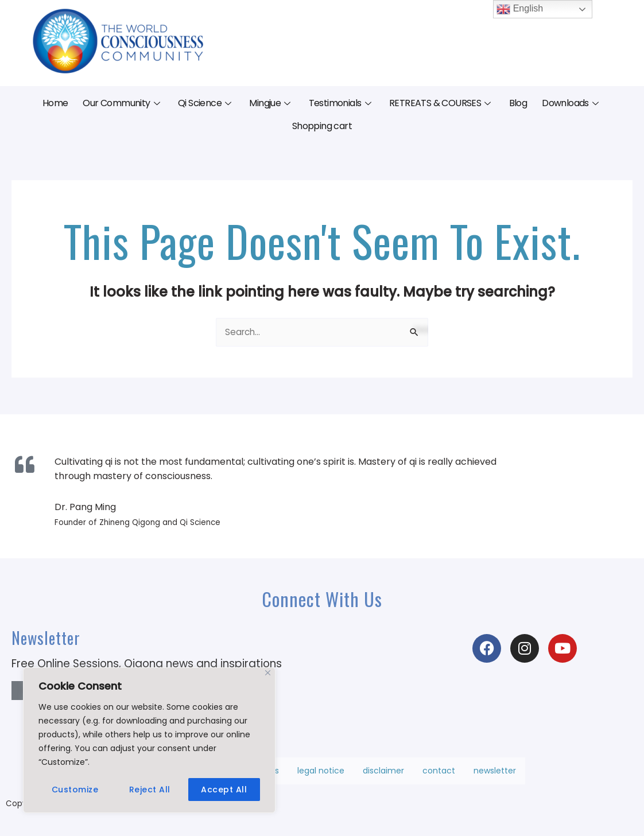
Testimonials (340, 103)
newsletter (495, 773)
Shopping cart (322, 126)
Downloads (570, 103)
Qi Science (204, 103)
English (520, 9)
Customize (75, 790)
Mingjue (269, 103)
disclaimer (383, 773)
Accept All (224, 790)
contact (439, 773)
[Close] (268, 673)
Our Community (121, 103)
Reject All (150, 790)
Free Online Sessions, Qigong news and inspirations (147, 665)
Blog (518, 103)
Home (55, 103)
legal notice (321, 773)
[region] (149, 740)
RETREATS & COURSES (440, 103)
